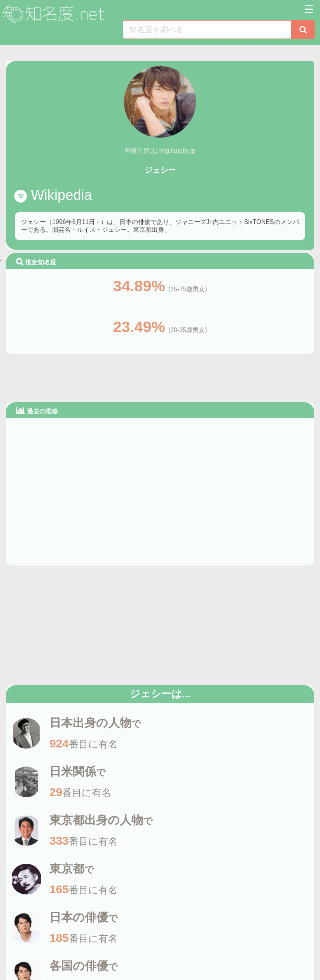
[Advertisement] (160, 376)
